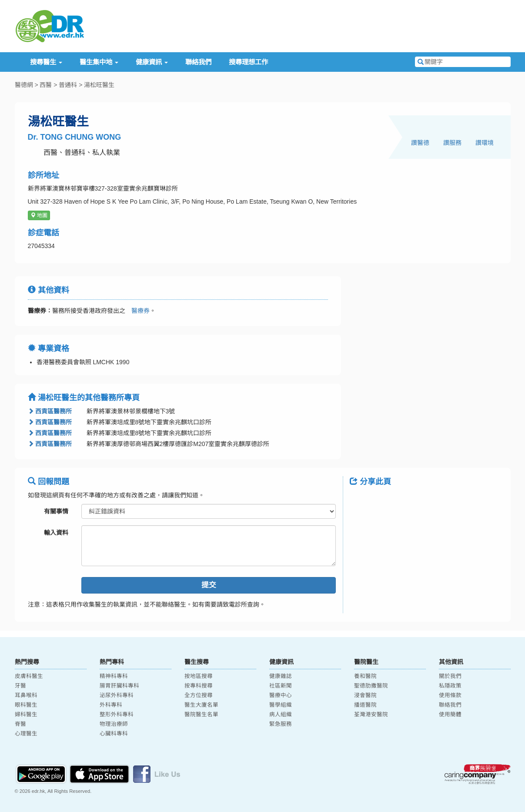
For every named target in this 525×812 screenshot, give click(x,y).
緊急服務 (281, 724)
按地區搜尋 (199, 676)
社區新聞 (281, 686)
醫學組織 (281, 705)
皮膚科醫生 (29, 676)
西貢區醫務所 (50, 411)
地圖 (39, 215)
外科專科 (111, 705)
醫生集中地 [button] (99, 62)
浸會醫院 (365, 695)
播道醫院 (365, 705)
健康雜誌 (281, 676)
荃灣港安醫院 (371, 715)
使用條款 (450, 695)
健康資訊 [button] (152, 62)
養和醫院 (365, 676)
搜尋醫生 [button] (46, 62)
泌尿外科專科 (117, 695)
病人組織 (281, 715)
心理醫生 (26, 734)
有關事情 (56, 511)
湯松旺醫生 (99, 85)
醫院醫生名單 (201, 715)
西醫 (46, 85)
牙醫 (20, 686)
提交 (209, 585)
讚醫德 (420, 143)
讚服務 (452, 143)
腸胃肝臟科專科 (119, 686)
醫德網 (24, 85)
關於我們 (450, 676)
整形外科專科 (117, 715)
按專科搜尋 (199, 686)
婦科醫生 (26, 715)
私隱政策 (450, 686)
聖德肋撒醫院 (371, 686)
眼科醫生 (26, 705)
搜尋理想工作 (248, 62)
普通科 (68, 85)
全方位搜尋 (199, 695)
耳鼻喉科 (26, 695)
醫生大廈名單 (201, 705)
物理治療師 (114, 724)
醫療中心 (281, 695)
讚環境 (485, 143)
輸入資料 (56, 533)
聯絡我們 (198, 62)
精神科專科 (114, 676)
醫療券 (137, 311)
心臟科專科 (114, 734)
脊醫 (20, 724)
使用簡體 (450, 715)
